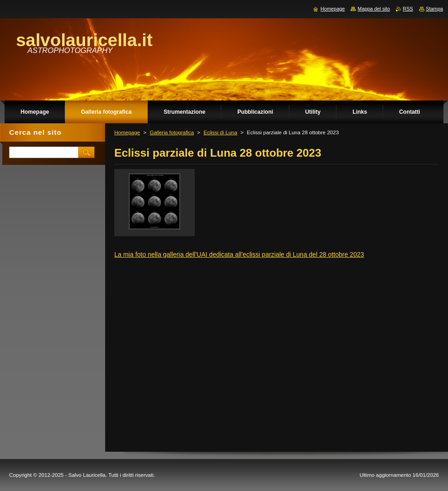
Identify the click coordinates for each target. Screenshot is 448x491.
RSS (408, 9)
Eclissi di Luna (220, 132)
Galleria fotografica (172, 132)
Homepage (127, 132)
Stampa (435, 9)
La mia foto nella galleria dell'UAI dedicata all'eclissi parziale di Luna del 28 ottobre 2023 (239, 254)
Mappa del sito (374, 9)
